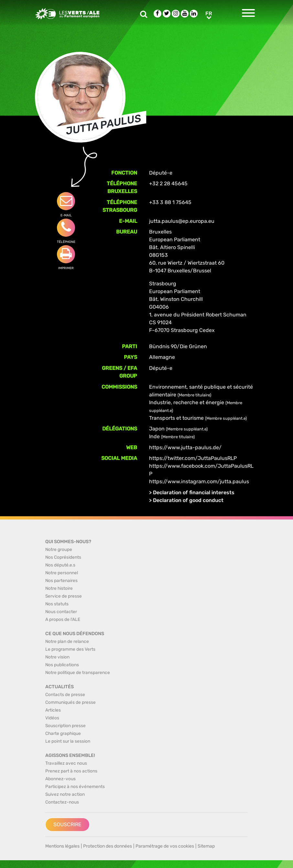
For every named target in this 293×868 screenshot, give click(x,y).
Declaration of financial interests (194, 492)
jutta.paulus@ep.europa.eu (182, 221)
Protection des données (108, 846)
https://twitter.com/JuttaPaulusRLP (193, 458)
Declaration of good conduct (188, 500)
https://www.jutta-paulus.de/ (185, 447)
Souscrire (67, 824)
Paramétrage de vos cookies (165, 846)
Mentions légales (62, 846)
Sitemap (206, 846)
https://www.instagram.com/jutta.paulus (199, 481)
